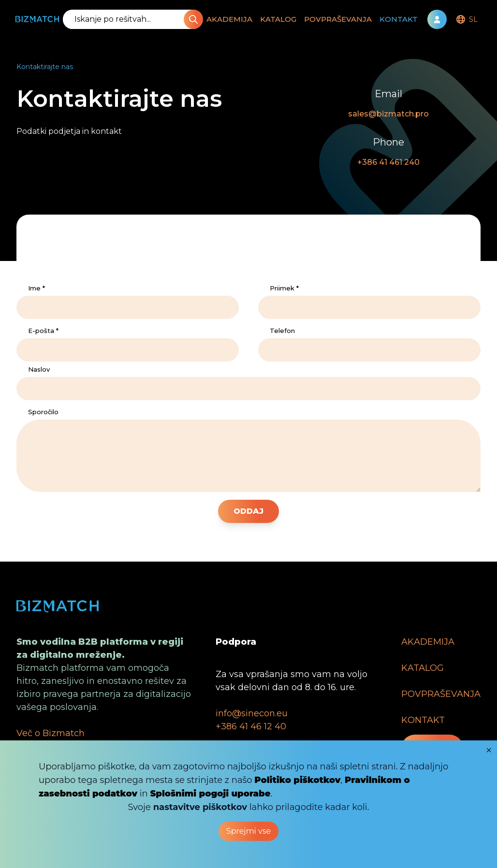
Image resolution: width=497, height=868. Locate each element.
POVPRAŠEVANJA (338, 19)
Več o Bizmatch (51, 733)
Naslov (39, 369)
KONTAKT (399, 19)
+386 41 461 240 (388, 162)
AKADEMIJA (229, 19)
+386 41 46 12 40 (251, 726)
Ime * (37, 288)
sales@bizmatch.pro (388, 114)
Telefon (282, 331)
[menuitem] (466, 19)
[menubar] (466, 19)
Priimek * (284, 288)
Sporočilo (43, 412)
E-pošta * (43, 331)
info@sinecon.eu (252, 713)
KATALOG (278, 19)
